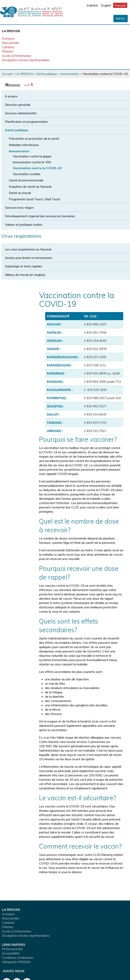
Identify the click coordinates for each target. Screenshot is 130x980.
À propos (11, 96)
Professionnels (12, 949)
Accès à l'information (17, 56)
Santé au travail (20, 193)
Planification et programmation (26, 122)
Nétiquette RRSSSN (16, 962)
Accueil (7, 74)
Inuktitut (92, 5)
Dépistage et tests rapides (24, 266)
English (106, 5)
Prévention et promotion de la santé (34, 139)
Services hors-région (19, 208)
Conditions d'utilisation (18, 958)
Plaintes (8, 51)
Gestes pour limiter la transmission (29, 258)
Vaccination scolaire (27, 174)
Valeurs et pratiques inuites (24, 224)
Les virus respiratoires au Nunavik (28, 249)
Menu (121, 18)
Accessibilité (11, 953)
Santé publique (47, 74)
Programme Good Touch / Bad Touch (35, 199)
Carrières (8, 47)
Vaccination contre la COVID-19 (37, 168)
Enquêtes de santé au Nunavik (30, 187)
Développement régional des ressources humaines (40, 216)
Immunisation (70, 74)
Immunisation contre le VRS (32, 162)
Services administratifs (21, 113)
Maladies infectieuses (24, 145)
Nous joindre (11, 43)
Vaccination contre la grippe (32, 156)
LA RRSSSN (24, 74)
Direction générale (18, 105)
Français (120, 5)
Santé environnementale (26, 180)
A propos (8, 38)
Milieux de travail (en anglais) (25, 275)
